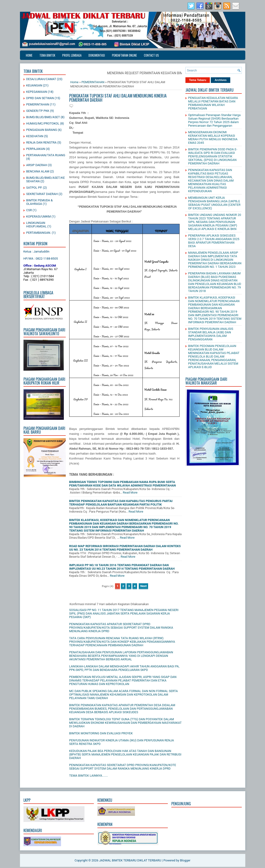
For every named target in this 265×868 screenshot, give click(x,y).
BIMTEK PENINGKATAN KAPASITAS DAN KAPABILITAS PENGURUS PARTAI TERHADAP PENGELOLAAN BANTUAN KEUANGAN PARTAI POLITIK (121, 503)
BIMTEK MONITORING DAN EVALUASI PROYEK (101, 733)
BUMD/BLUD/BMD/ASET (43, 117)
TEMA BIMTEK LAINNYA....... (89, 776)
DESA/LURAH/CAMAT (41, 79)
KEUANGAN (34, 85)
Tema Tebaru (198, 80)
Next (144, 586)
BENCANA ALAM (38, 171)
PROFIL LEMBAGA (72, 55)
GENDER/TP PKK (38, 111)
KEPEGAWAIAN (37, 92)
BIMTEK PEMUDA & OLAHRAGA (40, 202)
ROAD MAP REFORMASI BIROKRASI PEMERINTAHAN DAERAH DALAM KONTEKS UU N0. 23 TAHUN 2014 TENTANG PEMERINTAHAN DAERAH (125, 548)
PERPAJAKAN (36, 149)
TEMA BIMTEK (47, 55)
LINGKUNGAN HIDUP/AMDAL (36, 225)
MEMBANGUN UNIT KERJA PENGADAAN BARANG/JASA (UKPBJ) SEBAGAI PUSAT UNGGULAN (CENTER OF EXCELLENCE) (214, 203)
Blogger (185, 860)
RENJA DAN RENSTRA (41, 142)
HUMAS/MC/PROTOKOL (43, 123)
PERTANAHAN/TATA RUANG (46, 155)
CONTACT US (151, 55)
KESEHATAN (35, 136)
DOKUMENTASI (97, 55)
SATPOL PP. (34, 188)
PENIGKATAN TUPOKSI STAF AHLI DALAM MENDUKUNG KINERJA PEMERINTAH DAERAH (118, 98)
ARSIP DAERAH (37, 165)
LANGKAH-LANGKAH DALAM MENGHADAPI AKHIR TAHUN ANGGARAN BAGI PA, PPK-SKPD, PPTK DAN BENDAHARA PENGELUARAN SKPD (124, 668)
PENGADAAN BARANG (42, 130)
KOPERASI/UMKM (39, 216)
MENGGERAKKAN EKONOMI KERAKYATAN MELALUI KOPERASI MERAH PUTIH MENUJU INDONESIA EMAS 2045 (213, 137)
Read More (130, 492)
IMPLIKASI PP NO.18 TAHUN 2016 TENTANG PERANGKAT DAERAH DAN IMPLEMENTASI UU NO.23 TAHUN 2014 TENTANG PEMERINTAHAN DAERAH (122, 567)
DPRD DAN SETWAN (40, 98)
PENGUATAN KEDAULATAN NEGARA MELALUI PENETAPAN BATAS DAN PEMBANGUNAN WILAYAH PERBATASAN (213, 103)
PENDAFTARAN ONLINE (124, 55)
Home (29, 55)
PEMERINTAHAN (38, 104)
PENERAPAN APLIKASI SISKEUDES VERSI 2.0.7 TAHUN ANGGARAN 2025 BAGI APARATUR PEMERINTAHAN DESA (214, 241)
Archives (221, 80)
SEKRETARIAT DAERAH (42, 194)
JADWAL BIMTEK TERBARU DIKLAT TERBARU (130, 860)
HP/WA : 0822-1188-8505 (41, 259)
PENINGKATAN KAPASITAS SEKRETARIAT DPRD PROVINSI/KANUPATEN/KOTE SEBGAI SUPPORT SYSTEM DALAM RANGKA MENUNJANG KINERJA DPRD (123, 767)
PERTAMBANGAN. (39, 233)
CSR (29, 210)
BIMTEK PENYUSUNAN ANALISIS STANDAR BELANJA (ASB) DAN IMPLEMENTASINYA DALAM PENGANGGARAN (211, 334)
